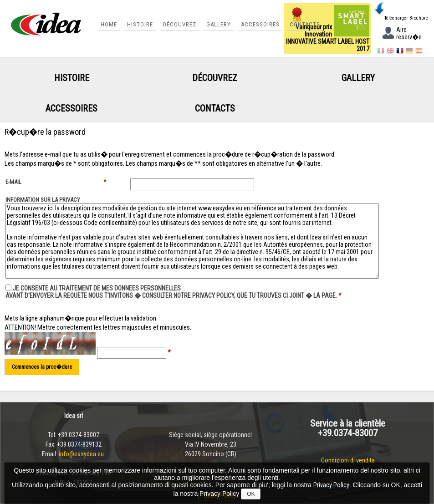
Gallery (219, 24)
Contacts (305, 24)
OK (251, 494)
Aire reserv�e (401, 34)
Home (109, 24)
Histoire (140, 24)
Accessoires (260, 24)
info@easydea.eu (82, 454)
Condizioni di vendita (348, 460)
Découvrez (180, 24)
